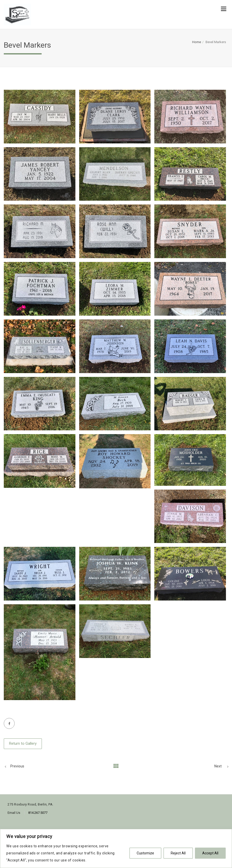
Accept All (210, 853)
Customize (145, 853)
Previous (17, 766)
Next (218, 766)
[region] (116, 848)
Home (197, 42)
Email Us (14, 813)
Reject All (178, 853)
